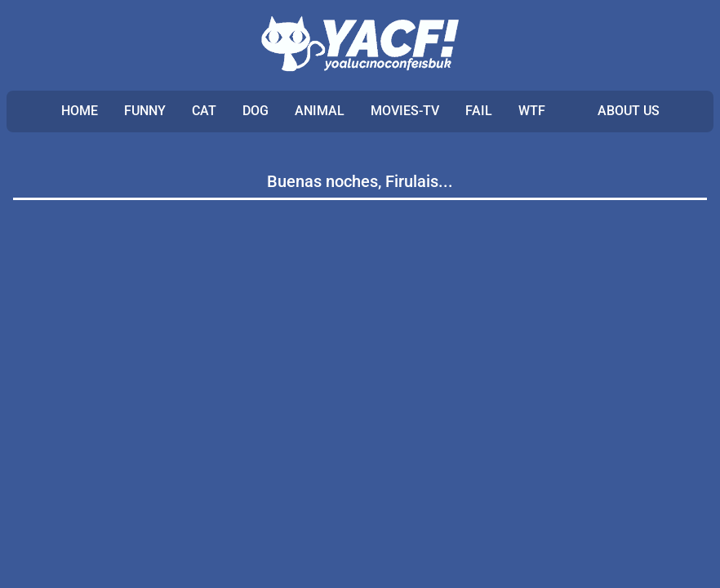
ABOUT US (629, 111)
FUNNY (145, 111)
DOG (256, 111)
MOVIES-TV (405, 111)
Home (80, 111)
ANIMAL (320, 111)
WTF (532, 111)
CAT (204, 111)
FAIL (479, 111)
